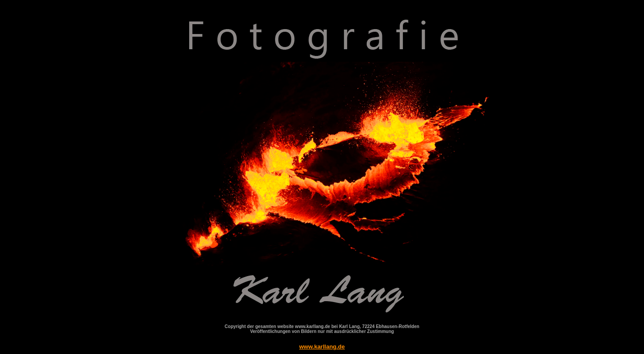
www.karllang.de (322, 347)
